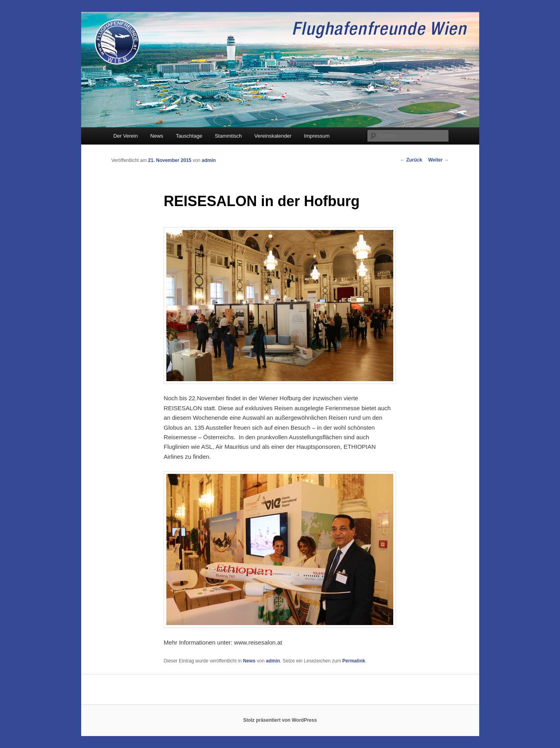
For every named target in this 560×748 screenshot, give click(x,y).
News (157, 136)
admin (209, 160)
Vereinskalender (273, 136)
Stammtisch (228, 136)
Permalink (354, 661)
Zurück (411, 160)
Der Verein (126, 136)
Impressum (317, 136)
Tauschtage (189, 136)
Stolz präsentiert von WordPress (280, 720)
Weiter (439, 160)
